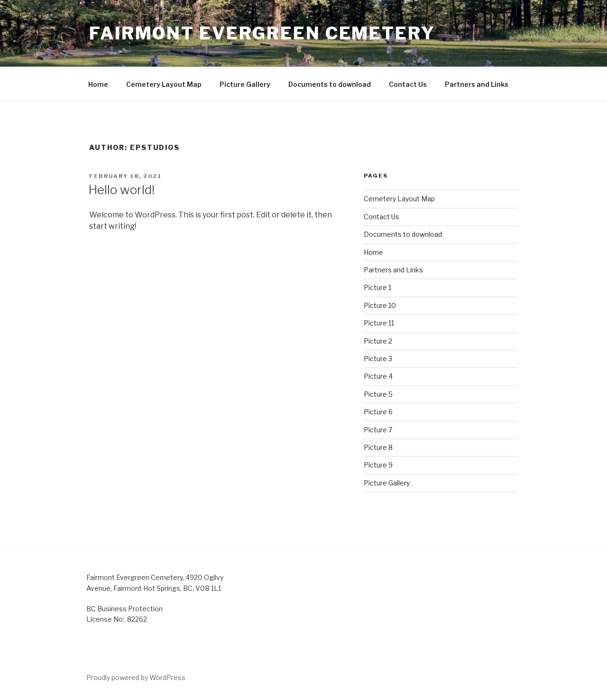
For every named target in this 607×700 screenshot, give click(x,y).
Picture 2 (378, 341)
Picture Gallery (245, 84)
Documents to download (330, 84)
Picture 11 (379, 323)
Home (98, 84)
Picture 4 (378, 376)
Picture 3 (378, 359)
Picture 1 (377, 287)
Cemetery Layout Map (164, 84)
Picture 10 (380, 305)
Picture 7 (378, 430)
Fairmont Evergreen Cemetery (262, 33)
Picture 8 (378, 447)
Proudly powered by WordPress (136, 677)
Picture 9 (378, 465)
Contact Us (408, 84)
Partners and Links (477, 84)
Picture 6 (378, 412)
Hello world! (121, 190)
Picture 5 (378, 394)
